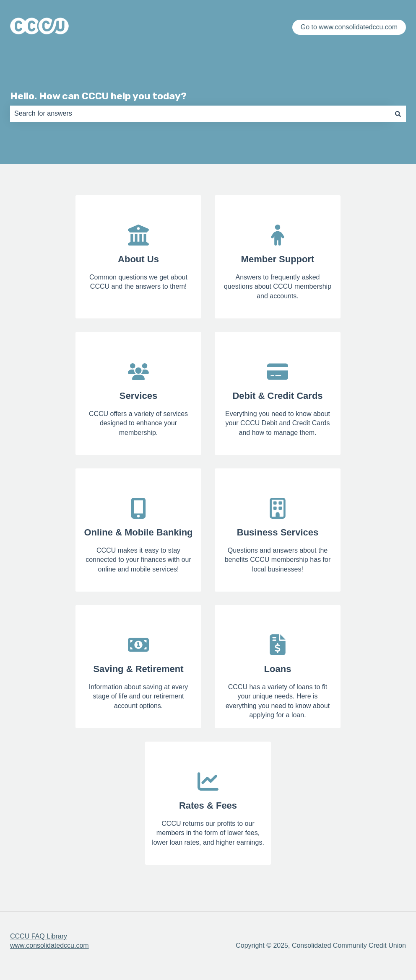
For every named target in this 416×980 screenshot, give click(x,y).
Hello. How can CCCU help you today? (98, 96)
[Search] (398, 114)
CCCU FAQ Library (39, 936)
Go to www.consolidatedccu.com (349, 27)
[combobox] (200, 114)
